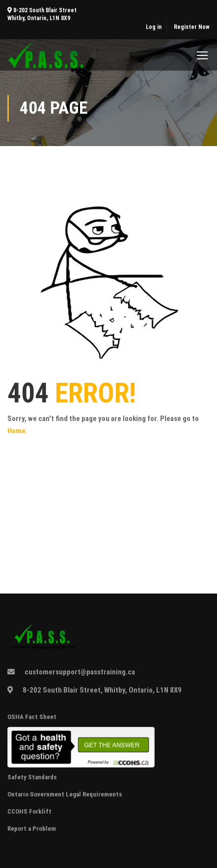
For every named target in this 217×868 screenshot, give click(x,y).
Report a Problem (32, 829)
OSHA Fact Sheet (32, 717)
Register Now (192, 27)
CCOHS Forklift (29, 811)
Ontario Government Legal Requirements (65, 794)
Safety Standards (33, 777)
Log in (154, 27)
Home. (17, 431)
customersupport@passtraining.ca (80, 672)
